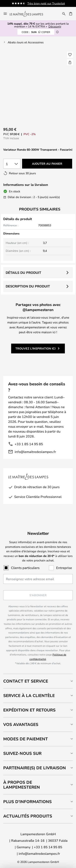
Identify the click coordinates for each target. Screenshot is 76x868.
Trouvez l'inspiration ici (35, 348)
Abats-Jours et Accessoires (26, 42)
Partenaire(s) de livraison (35, 768)
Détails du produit (23, 273)
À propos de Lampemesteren (22, 785)
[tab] (38, 681)
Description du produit (28, 286)
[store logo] (29, 14)
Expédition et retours (29, 710)
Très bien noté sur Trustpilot (46, 3)
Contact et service (26, 681)
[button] (70, 55)
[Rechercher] (64, 14)
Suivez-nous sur (22, 753)
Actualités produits (28, 816)
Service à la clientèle (29, 695)
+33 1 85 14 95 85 (29, 444)
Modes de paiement (26, 739)
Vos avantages (21, 724)
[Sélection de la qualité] (12, 164)
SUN (36, 32)
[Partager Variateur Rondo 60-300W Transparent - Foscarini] (70, 62)
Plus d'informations (27, 802)
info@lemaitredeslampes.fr (35, 452)
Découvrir (55, 26)
